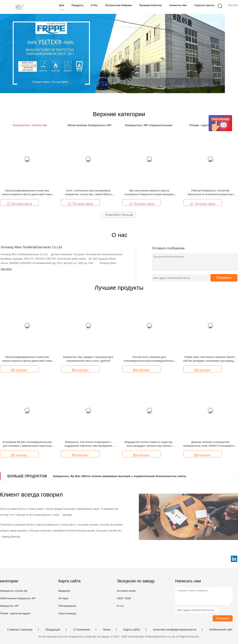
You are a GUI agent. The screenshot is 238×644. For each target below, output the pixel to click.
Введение (64, 591)
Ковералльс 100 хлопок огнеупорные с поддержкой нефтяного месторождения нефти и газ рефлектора (88, 446)
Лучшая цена (19, 204)
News (107, 630)
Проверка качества (151, 5)
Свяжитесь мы (178, 5)
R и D (120, 606)
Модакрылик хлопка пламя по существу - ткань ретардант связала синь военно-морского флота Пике (149, 446)
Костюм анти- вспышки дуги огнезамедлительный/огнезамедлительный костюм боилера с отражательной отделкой (149, 361)
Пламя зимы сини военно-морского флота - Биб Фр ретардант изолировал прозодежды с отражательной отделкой (210, 361)
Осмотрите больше (119, 215)
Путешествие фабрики (118, 5)
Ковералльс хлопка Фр (14, 591)
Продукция (53, 630)
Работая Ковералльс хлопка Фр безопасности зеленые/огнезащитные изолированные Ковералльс (210, 194)
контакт (19, 370)
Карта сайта (132, 630)
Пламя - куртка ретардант (15, 613)
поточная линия (126, 591)
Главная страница (20, 630)
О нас (94, 5)
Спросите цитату (204, 5)
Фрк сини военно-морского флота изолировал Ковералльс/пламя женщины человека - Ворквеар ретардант (149, 194)
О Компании (82, 630)
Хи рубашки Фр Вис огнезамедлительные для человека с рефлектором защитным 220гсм (27, 446)
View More (6, 269)
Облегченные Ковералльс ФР (18, 598)
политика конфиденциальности (175, 630)
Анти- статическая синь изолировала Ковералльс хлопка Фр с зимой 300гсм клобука (88, 194)
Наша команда (67, 613)
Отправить (224, 278)
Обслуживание (67, 606)
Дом (62, 5)
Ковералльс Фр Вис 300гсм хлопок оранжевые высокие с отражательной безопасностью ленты (120, 476)
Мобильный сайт (221, 630)
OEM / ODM (124, 598)
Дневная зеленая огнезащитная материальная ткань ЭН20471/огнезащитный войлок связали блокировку (210, 446)
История (63, 598)
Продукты (78, 5)
